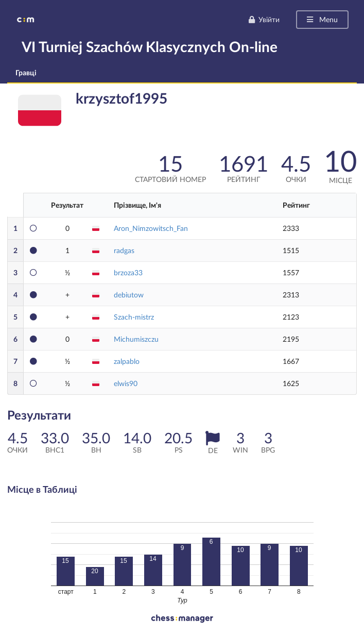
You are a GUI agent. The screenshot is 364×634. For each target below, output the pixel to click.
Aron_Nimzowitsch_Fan (151, 228)
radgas (124, 250)
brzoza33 (128, 272)
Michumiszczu (136, 339)
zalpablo (127, 361)
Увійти (264, 19)
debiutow (129, 295)
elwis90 (126, 383)
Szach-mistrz (134, 317)
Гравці (26, 72)
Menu (322, 19)
